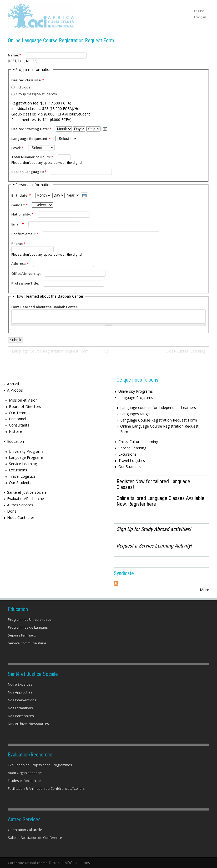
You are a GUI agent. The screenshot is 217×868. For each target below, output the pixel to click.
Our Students (20, 483)
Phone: (18, 244)
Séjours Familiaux (22, 635)
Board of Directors (25, 406)
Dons (12, 511)
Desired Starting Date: (31, 129)
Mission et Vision (23, 400)
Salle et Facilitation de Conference (35, 838)
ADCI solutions (76, 862)
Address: (20, 264)
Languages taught (136, 414)
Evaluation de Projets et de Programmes (40, 765)
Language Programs (26, 457)
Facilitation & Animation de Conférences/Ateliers (46, 788)
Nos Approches (20, 692)
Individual (24, 87)
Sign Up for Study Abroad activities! (154, 529)
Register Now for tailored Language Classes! (153, 484)
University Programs (26, 451)
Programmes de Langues (28, 627)
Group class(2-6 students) (36, 94)
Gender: (19, 205)
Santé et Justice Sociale (27, 492)
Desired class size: (28, 80)
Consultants (19, 425)
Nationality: (22, 214)
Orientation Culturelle (25, 830)
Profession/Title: (26, 283)
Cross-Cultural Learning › (186, 351)
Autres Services (20, 505)
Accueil (13, 384)
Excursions (18, 470)
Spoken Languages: (29, 172)
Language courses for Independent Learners (158, 407)
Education (16, 441)
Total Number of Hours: (32, 157)
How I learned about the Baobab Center (49, 296)
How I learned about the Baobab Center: (45, 307)
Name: (15, 55)
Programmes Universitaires (30, 619)
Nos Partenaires (21, 716)
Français (200, 17)
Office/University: (26, 273)
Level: (17, 148)
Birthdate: (21, 195)
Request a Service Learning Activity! (154, 546)
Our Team (18, 413)
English (199, 11)
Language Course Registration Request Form (159, 420)
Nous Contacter (21, 517)
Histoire (16, 431)
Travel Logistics (22, 476)
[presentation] (105, 129)
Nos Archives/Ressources (28, 724)
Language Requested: (31, 139)
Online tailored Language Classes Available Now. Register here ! (160, 501)
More (205, 590)
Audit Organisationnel (25, 773)
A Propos (15, 390)
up (107, 351)
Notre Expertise (20, 684)
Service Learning (23, 464)
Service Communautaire (27, 643)
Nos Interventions (22, 700)
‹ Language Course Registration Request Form (49, 351)
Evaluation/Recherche (26, 499)
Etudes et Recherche (24, 781)
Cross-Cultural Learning (138, 442)
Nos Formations (20, 708)
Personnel (17, 419)
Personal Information (33, 185)
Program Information (33, 69)
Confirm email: (25, 234)
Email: (18, 224)
